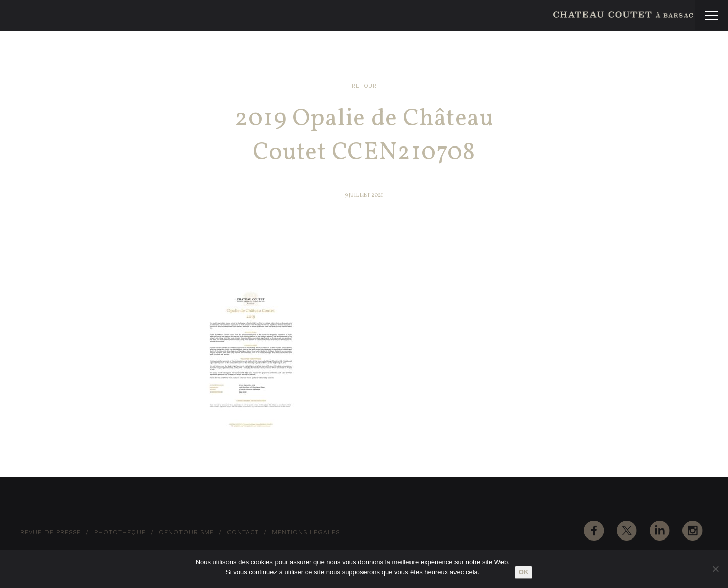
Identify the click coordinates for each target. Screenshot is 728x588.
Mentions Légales (306, 532)
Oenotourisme (186, 532)
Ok (524, 572)
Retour (364, 86)
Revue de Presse (51, 532)
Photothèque (120, 532)
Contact (243, 532)
